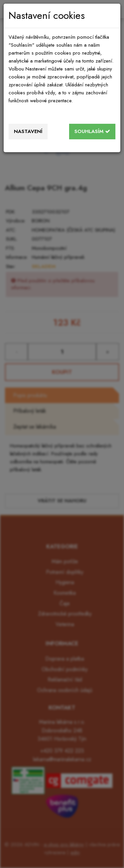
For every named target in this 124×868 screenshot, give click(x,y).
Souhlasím (92, 131)
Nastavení (28, 131)
